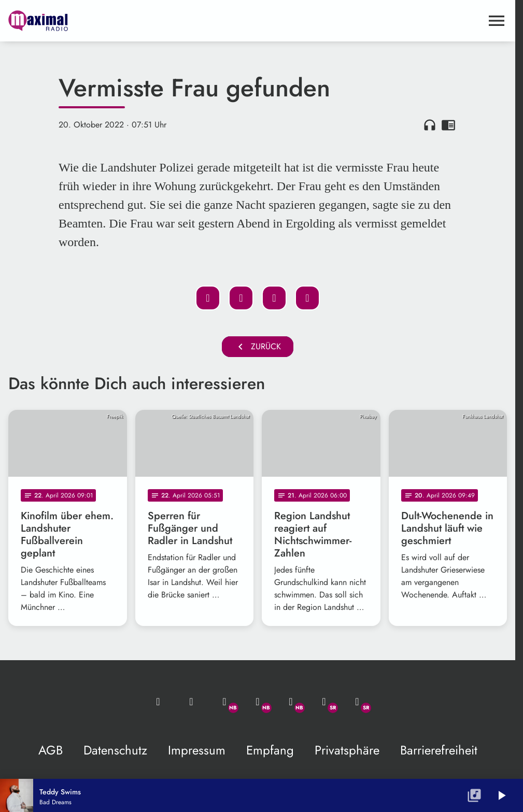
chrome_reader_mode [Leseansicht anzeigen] (448, 125)
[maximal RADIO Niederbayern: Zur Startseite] (133, 21)
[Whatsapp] (224, 702)
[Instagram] (291, 702)
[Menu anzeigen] (497, 21)
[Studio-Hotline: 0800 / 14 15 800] (191, 702)
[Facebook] (258, 702)
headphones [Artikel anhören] (430, 125)
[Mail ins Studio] (158, 702)
